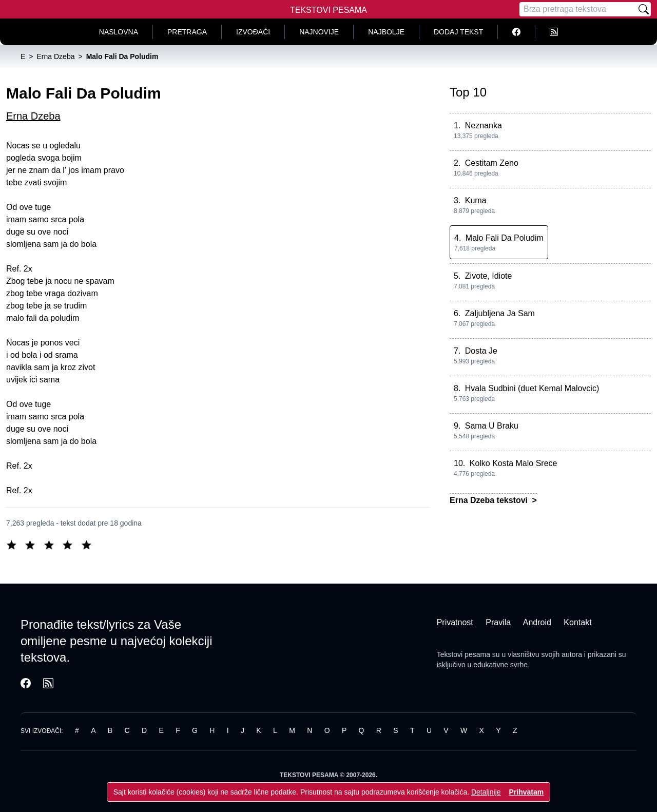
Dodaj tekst (458, 32)
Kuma (476, 200)
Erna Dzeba (33, 116)
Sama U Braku (492, 426)
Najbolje (386, 32)
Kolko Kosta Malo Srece (514, 463)
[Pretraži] (644, 9)
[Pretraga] (578, 9)
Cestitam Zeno (492, 163)
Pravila (498, 622)
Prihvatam (527, 792)
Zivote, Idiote (489, 276)
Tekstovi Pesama (328, 10)
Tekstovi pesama (463, 654)
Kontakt (577, 622)
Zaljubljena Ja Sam (500, 313)
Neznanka (484, 125)
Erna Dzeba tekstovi (490, 500)
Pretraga (187, 32)
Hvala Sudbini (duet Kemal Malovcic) (532, 388)
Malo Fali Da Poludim (505, 238)
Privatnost (455, 622)
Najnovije (319, 32)
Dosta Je (481, 351)
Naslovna (119, 32)
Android (537, 622)
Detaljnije (486, 792)
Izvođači (253, 32)
